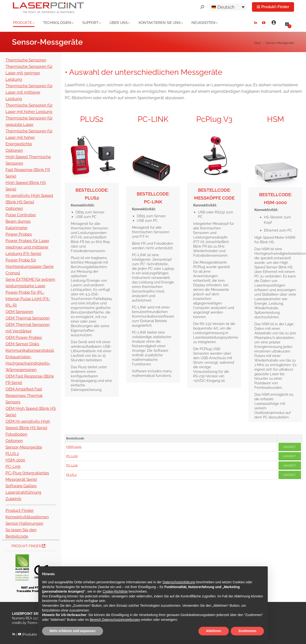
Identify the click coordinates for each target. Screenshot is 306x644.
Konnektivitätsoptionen (27, 517)
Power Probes (19, 234)
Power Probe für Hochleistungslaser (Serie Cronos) (30, 266)
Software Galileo (21, 486)
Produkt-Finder (28, 546)
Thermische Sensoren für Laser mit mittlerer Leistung (29, 92)
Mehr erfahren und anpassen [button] (73, 631)
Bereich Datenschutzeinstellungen (115, 620)
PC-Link (72, 456)
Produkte (30, 634)
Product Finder (20, 510)
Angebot (290, 447)
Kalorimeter (17, 228)
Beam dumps (18, 221)
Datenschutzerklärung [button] (179, 582)
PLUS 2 (71, 475)
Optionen (14, 150)
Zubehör (14, 499)
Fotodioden (16, 434)
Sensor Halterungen (24, 523)
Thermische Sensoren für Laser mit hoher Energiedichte (29, 137)
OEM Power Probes (24, 337)
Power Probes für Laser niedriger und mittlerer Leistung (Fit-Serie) (27, 247)
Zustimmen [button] (247, 631)
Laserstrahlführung (23, 492)
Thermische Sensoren (26, 60)
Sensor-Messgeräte (24, 447)
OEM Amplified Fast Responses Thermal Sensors (24, 395)
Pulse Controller (21, 215)
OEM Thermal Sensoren (28, 318)
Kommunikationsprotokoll (30, 350)
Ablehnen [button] (214, 631)
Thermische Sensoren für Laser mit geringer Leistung (29, 73)
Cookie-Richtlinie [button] (115, 591)
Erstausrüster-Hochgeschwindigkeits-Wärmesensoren (28, 363)
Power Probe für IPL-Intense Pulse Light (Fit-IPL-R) (28, 299)
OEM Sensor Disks (22, 344)
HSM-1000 (74, 447)
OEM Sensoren (19, 312)
